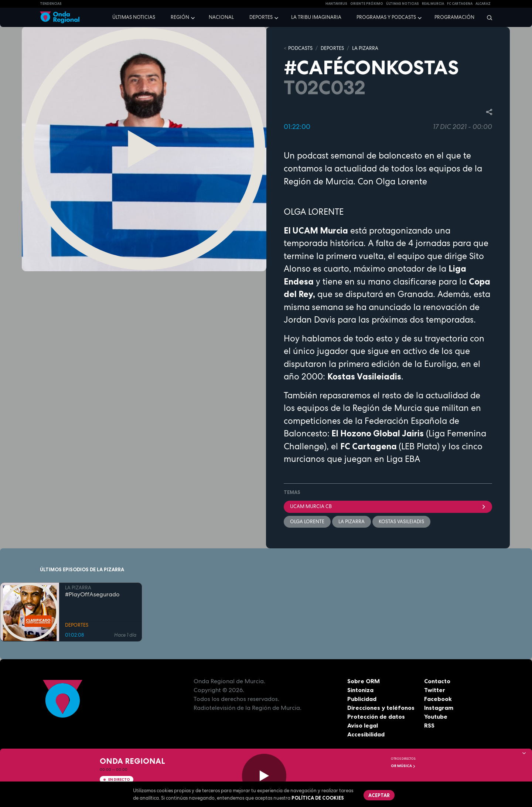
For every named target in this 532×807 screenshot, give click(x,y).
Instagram (439, 708)
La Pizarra (352, 522)
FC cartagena (460, 4)
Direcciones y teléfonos (381, 708)
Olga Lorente (307, 522)
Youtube (436, 716)
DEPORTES (332, 48)
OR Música (403, 766)
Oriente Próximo (367, 4)
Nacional (221, 17)
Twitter (435, 690)
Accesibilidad (366, 734)
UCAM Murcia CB (388, 506)
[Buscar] (487, 17)
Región (180, 17)
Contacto (437, 681)
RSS (429, 725)
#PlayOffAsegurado (92, 594)
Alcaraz (483, 4)
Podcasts (300, 48)
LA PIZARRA (365, 48)
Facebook (438, 699)
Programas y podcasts (386, 17)
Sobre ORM (364, 681)
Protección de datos (376, 716)
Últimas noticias (134, 17)
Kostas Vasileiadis (401, 522)
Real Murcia (433, 4)
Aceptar (379, 795)
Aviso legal (363, 725)
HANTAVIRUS (336, 4)
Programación (454, 17)
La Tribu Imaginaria (316, 17)
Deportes (261, 17)
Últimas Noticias (403, 4)
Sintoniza (360, 690)
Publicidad (362, 699)
